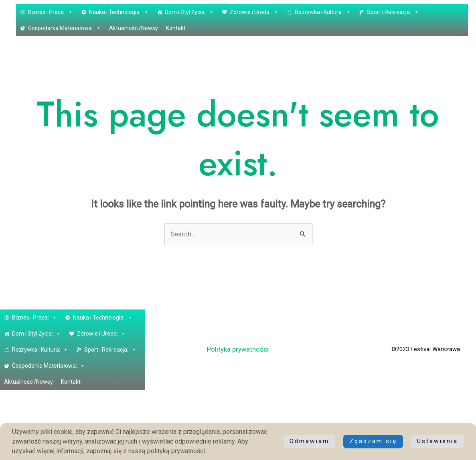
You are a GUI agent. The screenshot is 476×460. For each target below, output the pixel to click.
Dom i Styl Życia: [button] (189, 12)
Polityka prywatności (238, 350)
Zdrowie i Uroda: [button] (254, 12)
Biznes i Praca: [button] (51, 12)
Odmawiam (438, 441)
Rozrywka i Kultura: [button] (323, 12)
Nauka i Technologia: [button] (119, 12)
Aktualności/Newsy (134, 28)
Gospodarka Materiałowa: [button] (65, 28)
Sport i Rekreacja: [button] (393, 12)
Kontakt (176, 28)
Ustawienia (376, 441)
